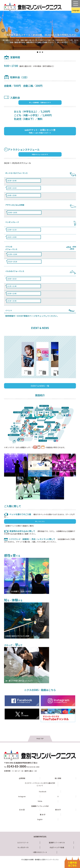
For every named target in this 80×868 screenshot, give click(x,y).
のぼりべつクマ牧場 (57, 847)
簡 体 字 (58, 810)
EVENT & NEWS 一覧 (40, 386)
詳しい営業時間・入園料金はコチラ (40, 102)
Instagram (22, 796)
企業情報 (22, 778)
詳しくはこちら (62, 42)
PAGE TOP (40, 738)
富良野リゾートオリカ (57, 843)
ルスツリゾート (23, 843)
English (40, 819)
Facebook (43, 791)
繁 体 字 (43, 815)
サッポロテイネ (23, 847)
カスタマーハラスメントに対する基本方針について (40, 784)
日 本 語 (22, 810)
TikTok (40, 801)
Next (77, 30)
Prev (3, 30)
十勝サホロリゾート (40, 852)
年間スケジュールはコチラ (40, 154)
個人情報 (58, 778)
